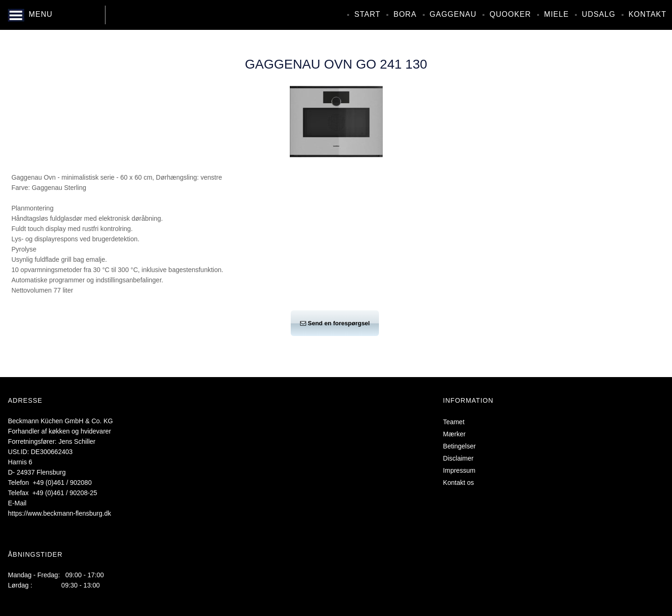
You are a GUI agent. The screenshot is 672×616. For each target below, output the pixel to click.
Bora (405, 14)
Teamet (454, 422)
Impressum (459, 470)
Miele (556, 14)
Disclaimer (458, 458)
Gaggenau (453, 14)
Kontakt (647, 14)
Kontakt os (458, 483)
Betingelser (459, 446)
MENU (40, 14)
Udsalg (599, 14)
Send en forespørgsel (335, 323)
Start (367, 14)
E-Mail (17, 503)
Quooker (510, 14)
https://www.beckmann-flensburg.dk (59, 513)
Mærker (454, 434)
